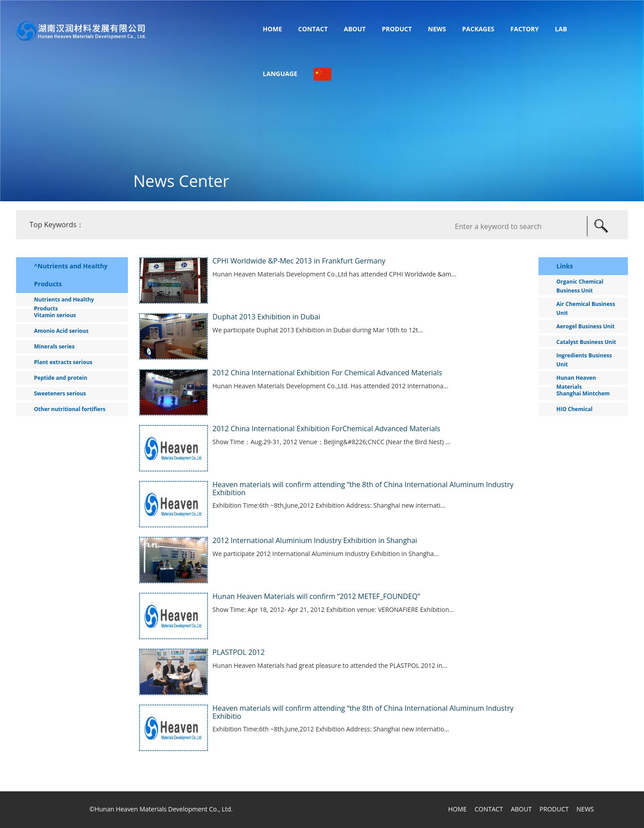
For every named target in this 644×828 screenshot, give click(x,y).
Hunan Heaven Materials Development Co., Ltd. (163, 809)
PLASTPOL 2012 (239, 652)
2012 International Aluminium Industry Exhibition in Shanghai (315, 540)
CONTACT (489, 809)
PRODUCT (554, 809)
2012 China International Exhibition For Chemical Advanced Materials (327, 373)
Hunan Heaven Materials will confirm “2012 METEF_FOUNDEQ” (316, 596)
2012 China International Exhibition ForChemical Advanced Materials (326, 429)
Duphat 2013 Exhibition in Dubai (266, 317)
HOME (458, 809)
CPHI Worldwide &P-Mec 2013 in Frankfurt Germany (299, 261)
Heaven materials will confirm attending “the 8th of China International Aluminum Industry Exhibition (363, 488)
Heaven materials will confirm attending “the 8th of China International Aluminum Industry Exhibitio (363, 712)
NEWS (585, 809)
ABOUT (521, 809)
